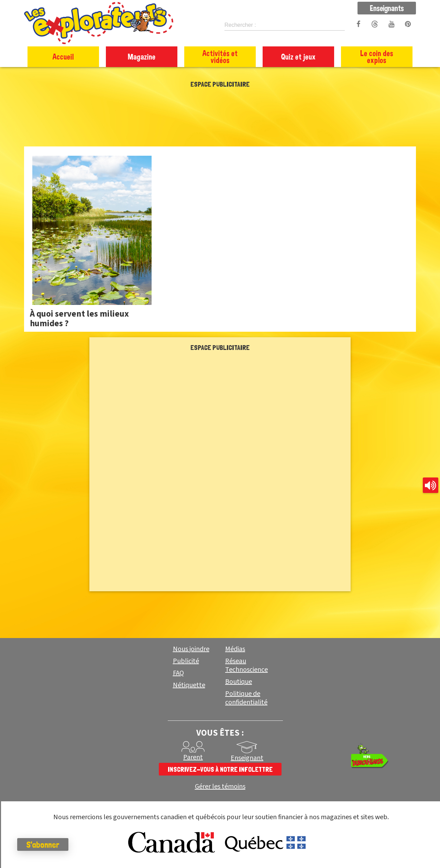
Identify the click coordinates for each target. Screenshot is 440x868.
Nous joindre (191, 649)
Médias (235, 649)
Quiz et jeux (299, 57)
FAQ (178, 673)
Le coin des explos (377, 57)
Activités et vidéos (220, 57)
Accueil (63, 57)
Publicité (186, 661)
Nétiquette (189, 685)
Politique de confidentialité (246, 698)
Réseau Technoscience (246, 665)
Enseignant (247, 758)
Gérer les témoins (220, 787)
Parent (193, 757)
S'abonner (43, 845)
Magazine (142, 57)
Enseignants (387, 8)
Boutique (239, 682)
